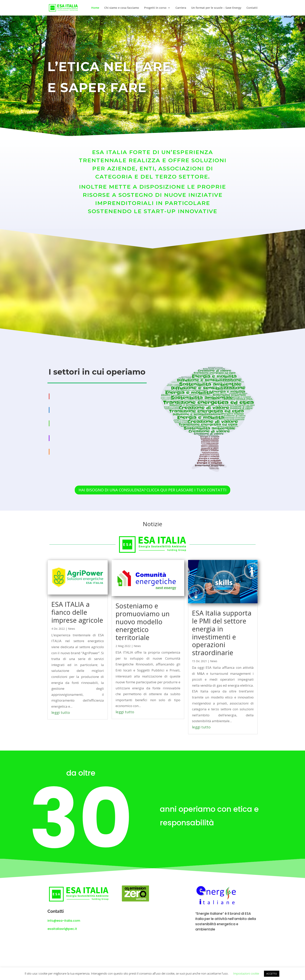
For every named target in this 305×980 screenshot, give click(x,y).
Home (95, 8)
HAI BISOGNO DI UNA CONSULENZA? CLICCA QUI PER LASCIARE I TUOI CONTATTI (152, 490)
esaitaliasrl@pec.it (62, 929)
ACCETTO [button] (272, 974)
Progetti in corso (155, 8)
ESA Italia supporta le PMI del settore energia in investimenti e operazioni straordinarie (222, 633)
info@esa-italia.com (64, 921)
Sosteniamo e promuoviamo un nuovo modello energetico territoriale (143, 622)
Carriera (181, 8)
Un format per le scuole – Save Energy (216, 8)
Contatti (252, 8)
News (71, 629)
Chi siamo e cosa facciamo (122, 8)
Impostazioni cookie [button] (246, 973)
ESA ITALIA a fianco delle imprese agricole (77, 612)
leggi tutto (61, 712)
